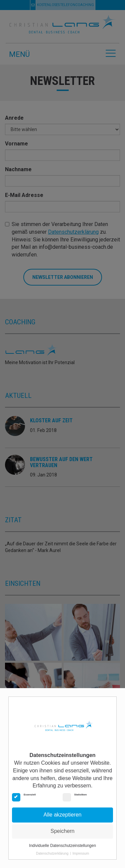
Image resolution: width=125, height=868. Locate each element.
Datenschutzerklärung (52, 853)
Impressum (81, 853)
